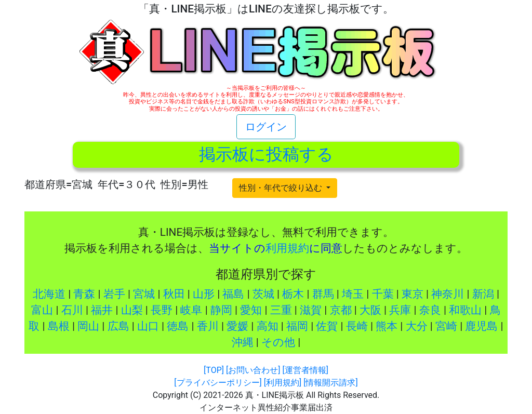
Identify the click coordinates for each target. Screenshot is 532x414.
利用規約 (287, 248)
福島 (233, 294)
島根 (59, 326)
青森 (84, 294)
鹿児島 (481, 326)
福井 (102, 310)
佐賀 (327, 326)
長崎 (357, 326)
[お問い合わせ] (253, 370)
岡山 (88, 326)
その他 (278, 342)
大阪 (370, 310)
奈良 (430, 310)
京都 (341, 310)
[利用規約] (283, 383)
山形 (204, 294)
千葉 (383, 294)
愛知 (251, 310)
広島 (118, 326)
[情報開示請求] (330, 383)
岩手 (114, 294)
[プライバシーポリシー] (218, 383)
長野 (162, 310)
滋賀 (311, 310)
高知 (268, 326)
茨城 (263, 294)
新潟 (483, 294)
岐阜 (191, 310)
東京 (413, 294)
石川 (72, 310)
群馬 (323, 294)
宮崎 (446, 326)
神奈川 (448, 294)
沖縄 (243, 342)
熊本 (387, 326)
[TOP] (214, 370)
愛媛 (237, 326)
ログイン (266, 127)
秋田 (174, 294)
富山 (42, 310)
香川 (208, 326)
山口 (148, 326)
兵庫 (400, 310)
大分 (417, 326)
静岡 (221, 310)
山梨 (132, 310)
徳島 (178, 326)
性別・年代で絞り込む (282, 188)
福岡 (297, 326)
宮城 (144, 294)
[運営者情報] (305, 370)
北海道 (49, 294)
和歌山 (465, 310)
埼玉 (353, 294)
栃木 (293, 294)
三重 (281, 310)
